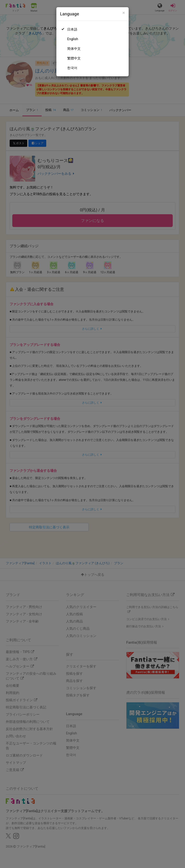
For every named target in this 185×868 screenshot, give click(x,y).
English (73, 39)
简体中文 (74, 49)
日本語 (72, 29)
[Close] (124, 13)
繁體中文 (74, 58)
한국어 (72, 68)
